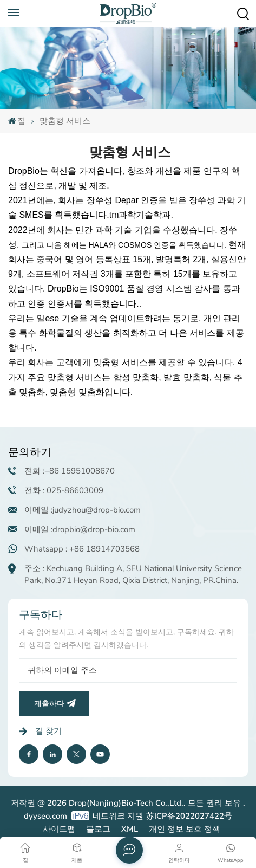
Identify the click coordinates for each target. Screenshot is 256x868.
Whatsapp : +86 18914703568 (82, 549)
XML (130, 829)
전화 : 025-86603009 (64, 490)
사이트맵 (59, 829)
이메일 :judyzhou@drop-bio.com (83, 510)
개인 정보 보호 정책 (185, 829)
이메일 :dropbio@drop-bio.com (80, 529)
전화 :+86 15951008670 (70, 471)
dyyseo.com (45, 816)
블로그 (98, 829)
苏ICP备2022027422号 (189, 816)
